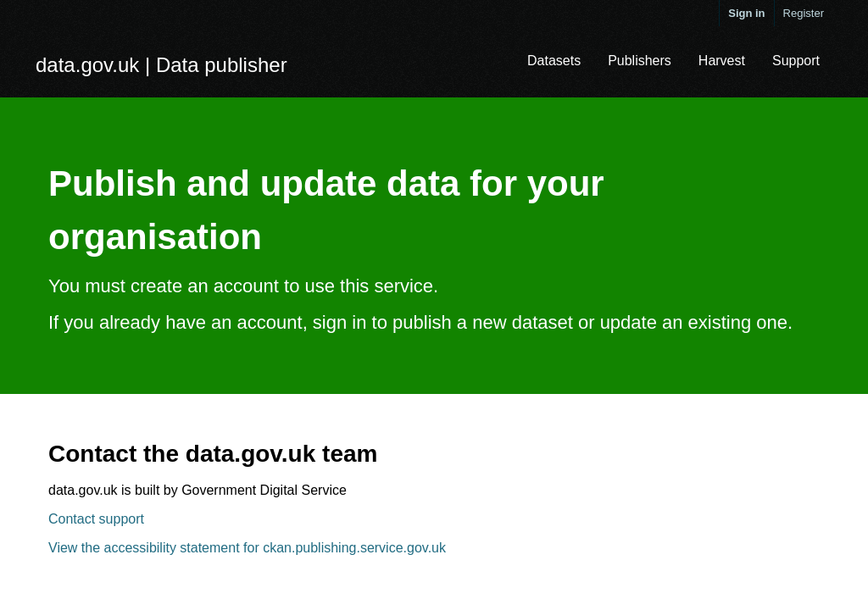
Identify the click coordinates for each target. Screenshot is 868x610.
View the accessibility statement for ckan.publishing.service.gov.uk (247, 548)
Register (804, 13)
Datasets (554, 61)
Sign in (746, 13)
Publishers (640, 61)
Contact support (96, 519)
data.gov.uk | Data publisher (161, 65)
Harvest (722, 61)
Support (796, 61)
